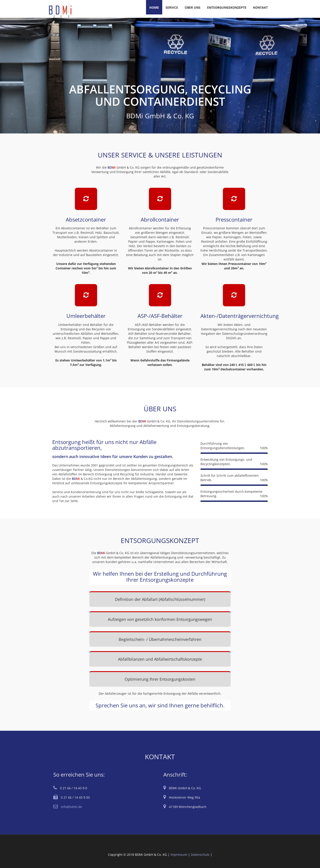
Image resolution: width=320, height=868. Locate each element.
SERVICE (172, 7)
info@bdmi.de (71, 807)
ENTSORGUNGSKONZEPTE (227, 7)
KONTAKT (260, 7)
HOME (154, 7)
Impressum (179, 855)
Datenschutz (200, 855)
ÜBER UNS (193, 7)
